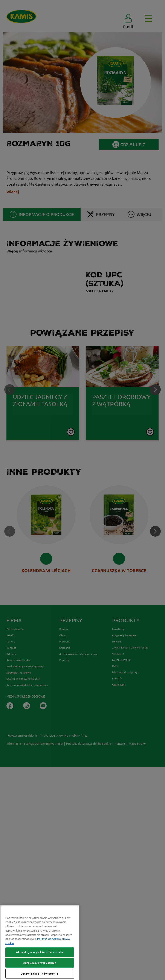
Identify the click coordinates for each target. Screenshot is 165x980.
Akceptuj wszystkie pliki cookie (40, 968)
